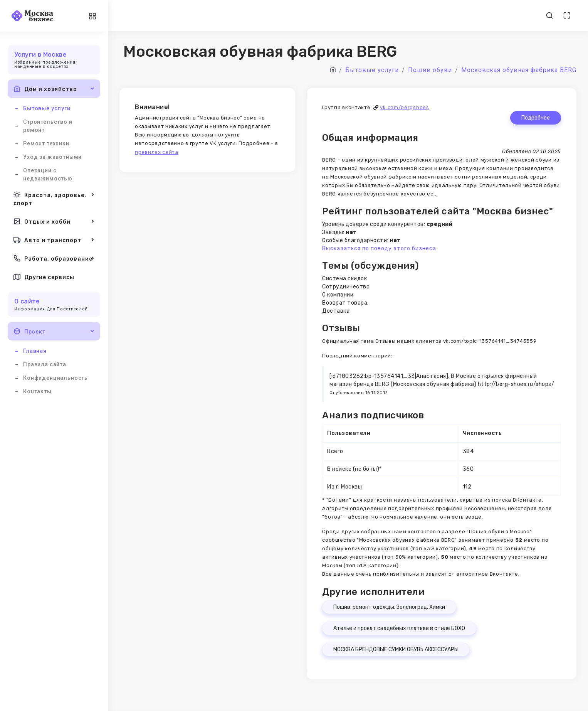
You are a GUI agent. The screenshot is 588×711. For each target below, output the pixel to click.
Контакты (37, 391)
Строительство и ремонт (48, 126)
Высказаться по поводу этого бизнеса (379, 249)
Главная (35, 351)
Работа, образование (54, 258)
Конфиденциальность (55, 378)
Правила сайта (45, 364)
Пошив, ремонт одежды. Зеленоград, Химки (389, 607)
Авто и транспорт (54, 240)
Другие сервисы (44, 277)
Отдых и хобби (54, 221)
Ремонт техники (46, 143)
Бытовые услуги (47, 108)
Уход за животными (52, 157)
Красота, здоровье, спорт (54, 198)
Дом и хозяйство (54, 89)
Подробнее (536, 118)
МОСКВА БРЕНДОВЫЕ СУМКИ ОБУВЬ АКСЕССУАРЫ (396, 650)
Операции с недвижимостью (48, 174)
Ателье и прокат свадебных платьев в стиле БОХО (399, 628)
